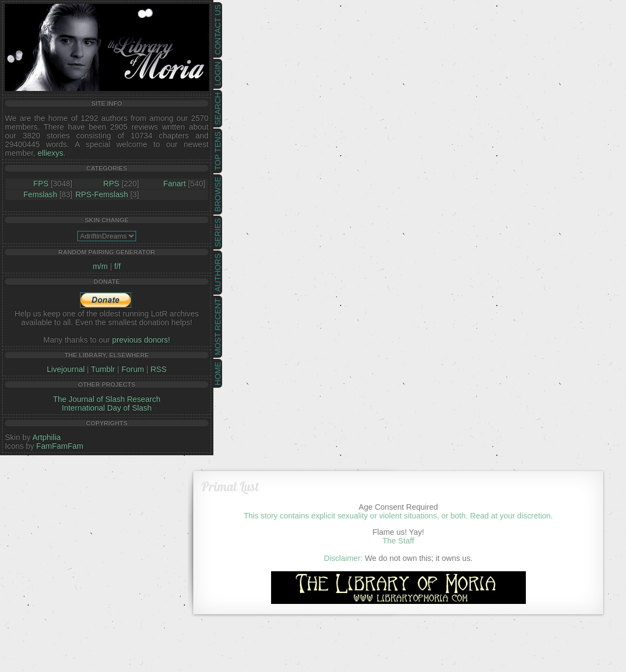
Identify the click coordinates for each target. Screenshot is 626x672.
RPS (112, 184)
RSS (158, 369)
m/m (100, 266)
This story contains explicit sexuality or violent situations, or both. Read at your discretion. (398, 516)
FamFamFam (60, 446)
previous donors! (141, 340)
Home (218, 373)
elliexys (50, 153)
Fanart (175, 184)
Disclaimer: (343, 558)
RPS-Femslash (102, 194)
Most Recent (218, 327)
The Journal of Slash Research (107, 399)
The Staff (398, 541)
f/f (118, 266)
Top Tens (218, 151)
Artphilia (46, 437)
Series (218, 233)
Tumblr (103, 369)
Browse (218, 194)
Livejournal (66, 369)
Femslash (40, 194)
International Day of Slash (107, 408)
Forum (133, 369)
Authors (218, 272)
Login (218, 74)
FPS (41, 184)
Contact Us (218, 30)
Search (218, 109)
